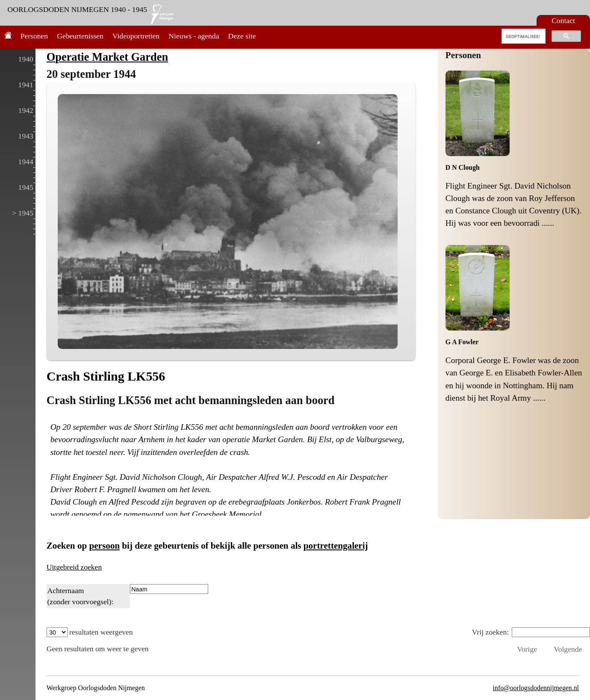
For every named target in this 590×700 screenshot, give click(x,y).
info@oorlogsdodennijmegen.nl (536, 688)
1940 (26, 59)
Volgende (568, 649)
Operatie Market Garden (107, 57)
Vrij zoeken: (531, 632)
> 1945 (23, 213)
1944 (26, 162)
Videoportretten (136, 36)
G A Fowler (462, 342)
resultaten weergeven (90, 632)
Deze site (242, 36)
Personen (34, 36)
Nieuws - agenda (194, 36)
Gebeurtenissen (80, 36)
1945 (26, 187)
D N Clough (463, 167)
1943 (26, 136)
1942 (26, 110)
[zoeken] (523, 36)
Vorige (527, 649)
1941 (26, 85)
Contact (563, 21)
